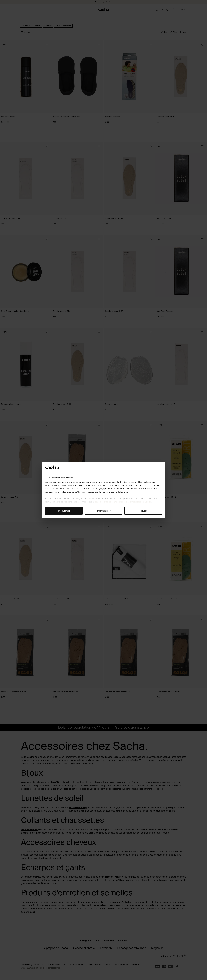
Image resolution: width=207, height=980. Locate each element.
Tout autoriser (64, 511)
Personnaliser (104, 511)
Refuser (143, 511)
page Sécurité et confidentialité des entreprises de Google (123, 502)
